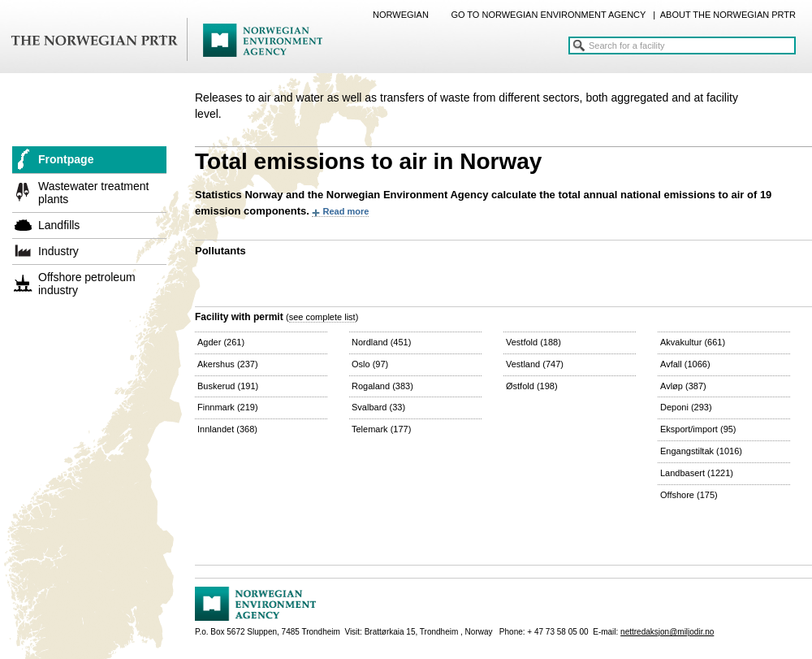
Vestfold (533, 342)
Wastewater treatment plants (93, 193)
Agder (221, 342)
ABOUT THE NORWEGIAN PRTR (728, 15)
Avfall (685, 364)
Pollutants (220, 251)
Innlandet (227, 429)
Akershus (228, 364)
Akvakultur (693, 342)
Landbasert (697, 473)
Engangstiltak (701, 451)
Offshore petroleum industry (87, 284)
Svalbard (378, 407)
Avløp (683, 386)
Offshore (689, 495)
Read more (346, 211)
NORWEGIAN (401, 15)
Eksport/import (698, 429)
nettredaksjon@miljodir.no (667, 632)
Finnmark (228, 407)
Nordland (381, 342)
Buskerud (228, 386)
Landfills (59, 225)
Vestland (535, 364)
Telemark (381, 429)
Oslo (370, 364)
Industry (58, 251)
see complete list (322, 317)
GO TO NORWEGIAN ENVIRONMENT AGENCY (548, 15)
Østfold (532, 386)
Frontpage (66, 159)
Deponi (686, 407)
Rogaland (382, 386)
